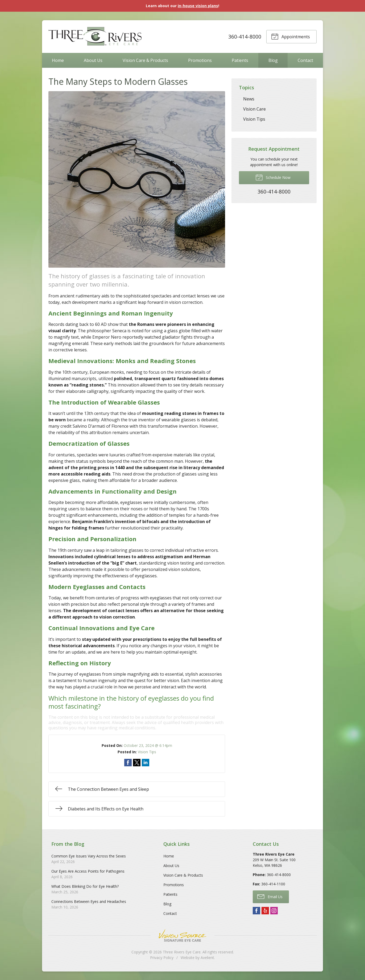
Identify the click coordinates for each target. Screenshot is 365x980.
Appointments (291, 36)
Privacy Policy (162, 958)
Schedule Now (273, 177)
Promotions (200, 60)
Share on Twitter (137, 763)
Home (58, 60)
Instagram (274, 911)
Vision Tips (147, 752)
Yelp (265, 911)
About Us (93, 60)
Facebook (256, 911)
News (249, 99)
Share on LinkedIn (146, 763)
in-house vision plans (198, 6)
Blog (273, 60)
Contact (305, 60)
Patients (240, 60)
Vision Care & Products (145, 60)
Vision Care (254, 109)
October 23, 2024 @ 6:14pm (148, 745)
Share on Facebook (128, 763)
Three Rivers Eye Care (182, 952)
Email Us (270, 896)
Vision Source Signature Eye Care (182, 935)
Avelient (207, 958)
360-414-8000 (245, 37)
